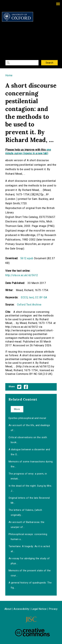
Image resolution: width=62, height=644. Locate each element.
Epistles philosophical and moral (27, 418)
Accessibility (21, 609)
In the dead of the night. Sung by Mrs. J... (30, 488)
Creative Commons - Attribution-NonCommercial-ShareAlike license (32, 632)
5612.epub (27, 258)
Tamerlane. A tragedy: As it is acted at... (29, 549)
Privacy (53, 609)
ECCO (24, 297)
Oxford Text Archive (29, 305)
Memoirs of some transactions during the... (31, 464)
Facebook (26, 387)
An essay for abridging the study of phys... (29, 561)
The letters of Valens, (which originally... (25, 512)
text (31, 297)
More (17, 409)
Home (9, 75)
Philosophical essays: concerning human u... (28, 537)
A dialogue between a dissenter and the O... (29, 452)
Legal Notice (39, 609)
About (8, 609)
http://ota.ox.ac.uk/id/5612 (22, 275)
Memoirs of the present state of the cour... (30, 573)
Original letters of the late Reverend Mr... (29, 500)
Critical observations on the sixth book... (28, 440)
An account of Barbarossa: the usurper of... (27, 525)
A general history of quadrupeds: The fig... (30, 585)
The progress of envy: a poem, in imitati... (28, 476)
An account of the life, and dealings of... (29, 428)
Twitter (19, 387)
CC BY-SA (41, 297)
